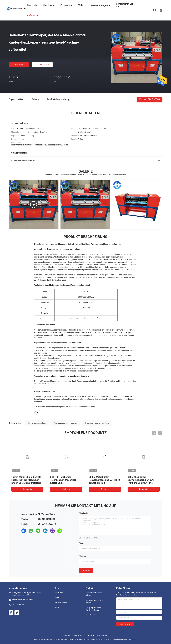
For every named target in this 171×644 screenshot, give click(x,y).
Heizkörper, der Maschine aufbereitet (94, 601)
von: (82, 543)
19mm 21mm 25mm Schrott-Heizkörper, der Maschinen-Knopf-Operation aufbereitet (26, 480)
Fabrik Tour (59, 598)
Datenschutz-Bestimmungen (97, 636)
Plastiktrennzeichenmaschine (97, 423)
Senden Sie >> (125, 624)
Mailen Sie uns (42, 64)
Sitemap (67, 636)
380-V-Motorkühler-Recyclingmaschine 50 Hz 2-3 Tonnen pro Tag (104, 480)
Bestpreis (19, 64)
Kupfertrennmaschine (37, 423)
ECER (135, 639)
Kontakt (86, 570)
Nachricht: (84, 513)
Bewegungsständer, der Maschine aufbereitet (93, 609)
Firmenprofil (59, 593)
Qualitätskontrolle (61, 602)
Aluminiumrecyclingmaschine (65, 423)
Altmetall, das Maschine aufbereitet (94, 594)
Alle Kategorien (91, 615)
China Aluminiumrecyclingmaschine (47, 639)
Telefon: (83, 556)
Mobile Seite (79, 636)
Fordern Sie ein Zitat (150, 99)
